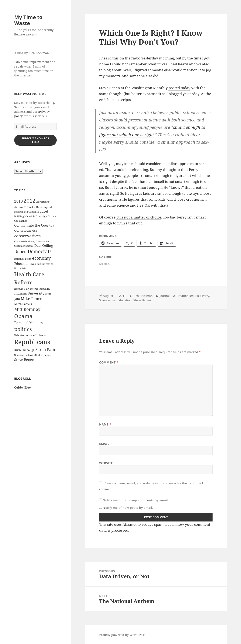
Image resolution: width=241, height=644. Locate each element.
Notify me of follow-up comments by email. (136, 500)
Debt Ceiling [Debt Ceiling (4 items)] (44, 245)
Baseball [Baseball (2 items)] (19, 212)
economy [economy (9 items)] (41, 258)
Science (105, 300)
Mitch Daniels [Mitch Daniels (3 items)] (23, 304)
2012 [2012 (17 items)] (30, 201)
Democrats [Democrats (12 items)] (40, 251)
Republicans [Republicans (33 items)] (32, 342)
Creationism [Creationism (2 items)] (43, 241)
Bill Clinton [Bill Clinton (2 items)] (30, 212)
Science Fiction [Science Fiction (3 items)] (24, 355)
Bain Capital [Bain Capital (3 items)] (44, 207)
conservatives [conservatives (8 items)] (27, 236)
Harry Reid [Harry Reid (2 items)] (20, 268)
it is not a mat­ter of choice (139, 217)
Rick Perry (202, 296)
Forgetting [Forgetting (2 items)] (48, 264)
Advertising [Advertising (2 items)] (43, 202)
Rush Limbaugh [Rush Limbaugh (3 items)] (24, 350)
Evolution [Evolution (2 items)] (36, 264)
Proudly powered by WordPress (122, 635)
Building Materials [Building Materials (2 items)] (25, 216)
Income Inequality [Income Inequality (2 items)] (40, 289)
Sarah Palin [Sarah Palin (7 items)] (46, 349)
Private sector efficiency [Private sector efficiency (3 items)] (30, 335)
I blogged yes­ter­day (183, 94)
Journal (165, 296)
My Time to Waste (28, 20)
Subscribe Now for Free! (35, 140)
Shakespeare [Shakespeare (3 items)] (43, 355)
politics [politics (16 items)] (23, 329)
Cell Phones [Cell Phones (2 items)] (21, 221)
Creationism (185, 296)
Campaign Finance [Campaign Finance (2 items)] (46, 216)
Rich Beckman (143, 296)
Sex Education (122, 300)
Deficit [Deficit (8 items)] (20, 252)
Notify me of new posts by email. (128, 508)
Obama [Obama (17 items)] (23, 316)
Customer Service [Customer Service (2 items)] (24, 246)
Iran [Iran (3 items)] (48, 293)
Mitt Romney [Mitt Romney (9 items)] (27, 309)
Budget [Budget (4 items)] (43, 211)
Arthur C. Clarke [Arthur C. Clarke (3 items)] (25, 207)
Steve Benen (142, 300)
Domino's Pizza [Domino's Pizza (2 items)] (23, 259)
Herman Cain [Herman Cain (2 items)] (22, 289)
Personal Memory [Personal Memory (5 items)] (29, 323)
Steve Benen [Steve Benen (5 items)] (24, 360)
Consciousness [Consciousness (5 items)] (26, 230)
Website (106, 463)
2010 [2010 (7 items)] (18, 201)
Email (106, 444)
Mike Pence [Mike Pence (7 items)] (32, 299)
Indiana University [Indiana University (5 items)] (29, 293)
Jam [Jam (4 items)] (17, 299)
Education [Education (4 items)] (22, 264)
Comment (109, 362)
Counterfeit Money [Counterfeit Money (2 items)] (25, 241)
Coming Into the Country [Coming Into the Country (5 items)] (34, 225)
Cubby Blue (23, 387)
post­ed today (179, 88)
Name (105, 424)
